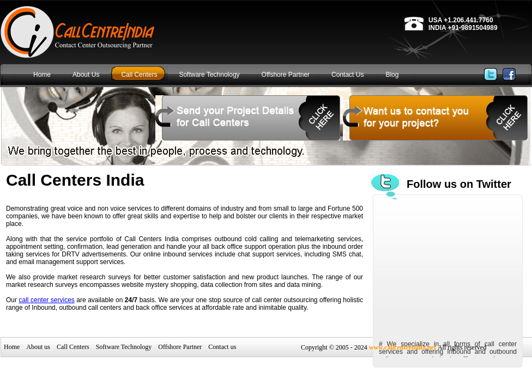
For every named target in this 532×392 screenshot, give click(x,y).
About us (38, 347)
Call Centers (73, 347)
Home (12, 347)
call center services (47, 300)
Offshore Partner (180, 347)
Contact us (222, 347)
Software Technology (124, 347)
